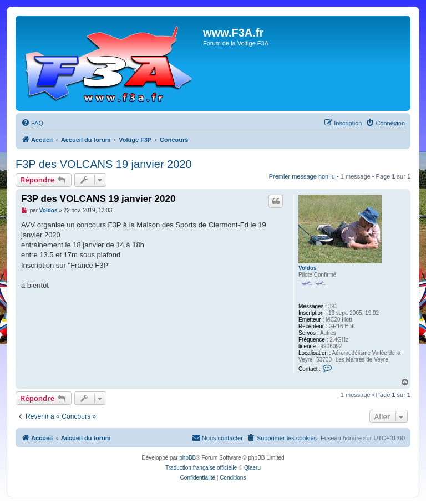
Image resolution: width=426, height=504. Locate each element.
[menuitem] (32, 123)
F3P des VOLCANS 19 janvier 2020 (104, 164)
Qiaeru (252, 468)
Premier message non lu (302, 176)
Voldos (308, 268)
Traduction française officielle (201, 468)
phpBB (187, 458)
